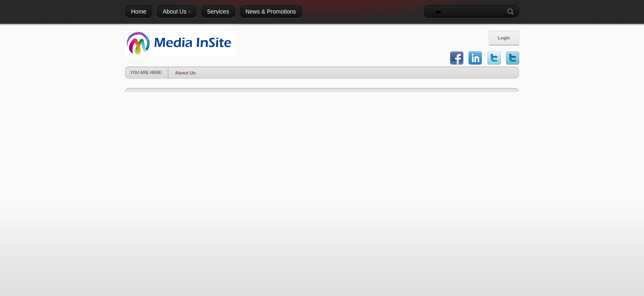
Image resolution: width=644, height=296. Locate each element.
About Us (185, 73)
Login (504, 38)
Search (512, 12)
